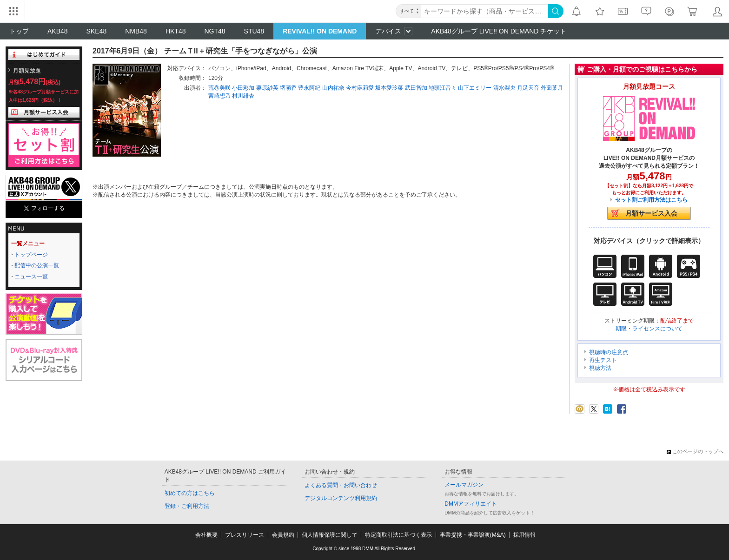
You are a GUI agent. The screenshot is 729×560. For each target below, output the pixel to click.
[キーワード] (485, 11)
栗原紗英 (267, 88)
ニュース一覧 (31, 277)
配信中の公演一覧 (37, 265)
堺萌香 (288, 88)
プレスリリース (245, 535)
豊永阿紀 (309, 88)
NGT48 (215, 31)
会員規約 (283, 535)
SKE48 (97, 31)
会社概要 (206, 535)
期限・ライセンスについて (649, 329)
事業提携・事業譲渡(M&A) (473, 535)
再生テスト (603, 360)
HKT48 (176, 31)
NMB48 (136, 31)
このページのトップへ (695, 451)
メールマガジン (464, 485)
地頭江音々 (443, 88)
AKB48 (58, 31)
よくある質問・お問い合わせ (341, 485)
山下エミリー (475, 88)
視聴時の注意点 (609, 352)
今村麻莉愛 (360, 88)
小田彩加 (243, 88)
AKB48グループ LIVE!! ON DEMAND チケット (499, 31)
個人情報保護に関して (330, 535)
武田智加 (416, 88)
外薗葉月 (552, 88)
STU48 (254, 31)
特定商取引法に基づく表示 (398, 535)
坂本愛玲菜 (389, 88)
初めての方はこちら (190, 493)
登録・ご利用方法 (187, 506)
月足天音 (528, 88)
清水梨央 (504, 88)
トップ (19, 31)
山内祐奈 (333, 88)
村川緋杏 (243, 96)
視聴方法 (600, 368)
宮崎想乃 (219, 96)
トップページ (31, 255)
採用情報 (524, 535)
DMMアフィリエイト (471, 504)
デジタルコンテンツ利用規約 (341, 498)
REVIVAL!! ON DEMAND (320, 31)
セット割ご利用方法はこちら (651, 200)
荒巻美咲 (219, 88)
